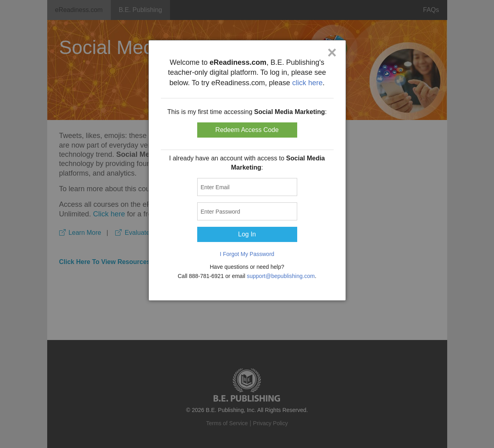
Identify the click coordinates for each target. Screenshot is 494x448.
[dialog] (247, 170)
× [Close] (332, 52)
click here (307, 83)
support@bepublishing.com (281, 276)
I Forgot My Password (247, 254)
